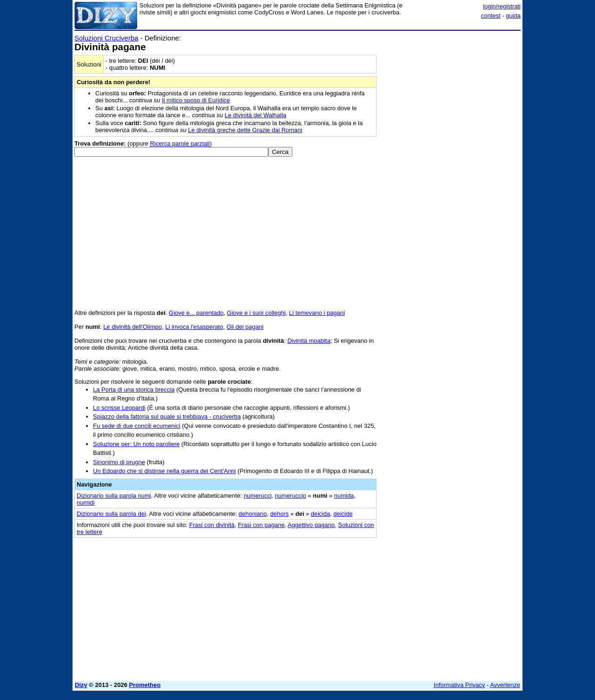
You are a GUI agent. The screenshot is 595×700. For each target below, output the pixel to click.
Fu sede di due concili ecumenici (137, 426)
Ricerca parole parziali (180, 143)
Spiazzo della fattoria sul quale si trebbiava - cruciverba (167, 417)
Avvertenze (505, 685)
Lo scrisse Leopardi (119, 408)
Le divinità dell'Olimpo (132, 327)
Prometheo (145, 685)
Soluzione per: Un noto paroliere (136, 444)
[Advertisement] (451, 173)
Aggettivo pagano (311, 525)
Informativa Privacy (459, 685)
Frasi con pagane (261, 525)
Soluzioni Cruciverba (106, 38)
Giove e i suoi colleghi (256, 313)
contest (491, 16)
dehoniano (253, 514)
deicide (343, 514)
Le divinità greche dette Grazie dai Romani (245, 130)
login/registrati (502, 6)
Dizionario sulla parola (114, 496)
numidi (86, 503)
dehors (279, 514)
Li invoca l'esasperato (194, 327)
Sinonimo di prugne (119, 462)
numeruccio (290, 496)
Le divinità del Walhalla (255, 115)
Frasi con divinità (212, 525)
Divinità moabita (309, 341)
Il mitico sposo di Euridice (196, 100)
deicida (321, 514)
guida (513, 16)
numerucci (258, 496)
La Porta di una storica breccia (134, 390)
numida (344, 496)
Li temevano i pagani (317, 313)
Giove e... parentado (196, 313)
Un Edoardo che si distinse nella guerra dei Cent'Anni (164, 471)
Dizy (81, 685)
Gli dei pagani (245, 327)
